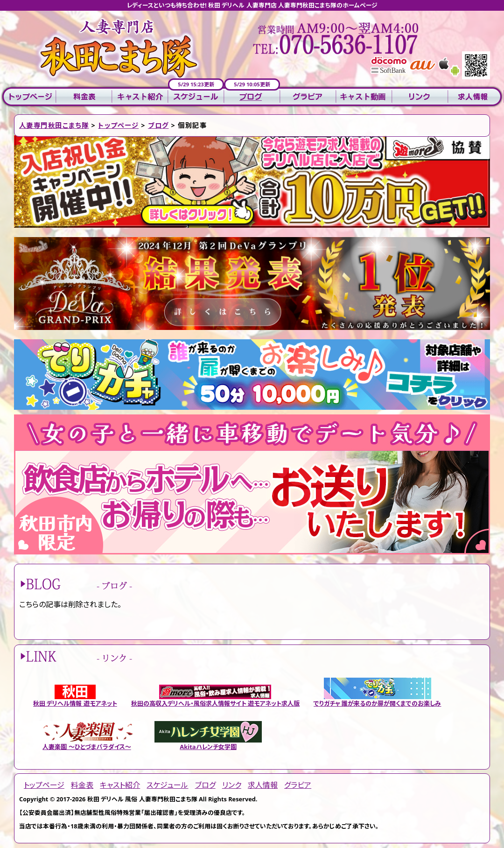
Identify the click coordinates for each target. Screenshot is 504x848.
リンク (420, 97)
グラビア (308, 97)
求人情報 (476, 97)
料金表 (84, 97)
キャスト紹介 (140, 97)
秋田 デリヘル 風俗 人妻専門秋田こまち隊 (142, 799)
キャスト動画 (364, 97)
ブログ (252, 97)
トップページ (28, 97)
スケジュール (196, 97)
